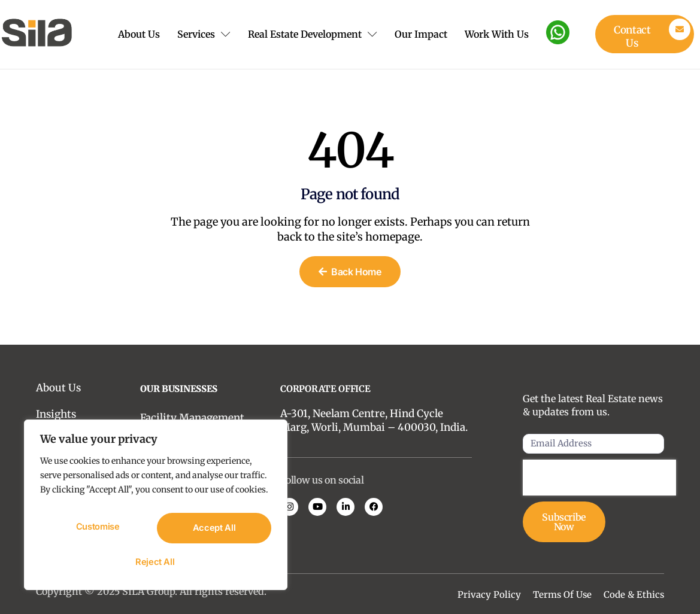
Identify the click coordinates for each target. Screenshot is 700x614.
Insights (56, 414)
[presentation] (599, 479)
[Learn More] (645, 34)
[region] (156, 509)
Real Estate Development (316, 34)
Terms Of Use (562, 595)
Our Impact (419, 34)
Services (204, 34)
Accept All (156, 562)
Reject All (213, 531)
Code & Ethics (634, 595)
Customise (97, 531)
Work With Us (501, 34)
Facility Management (192, 418)
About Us (128, 34)
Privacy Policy (489, 595)
